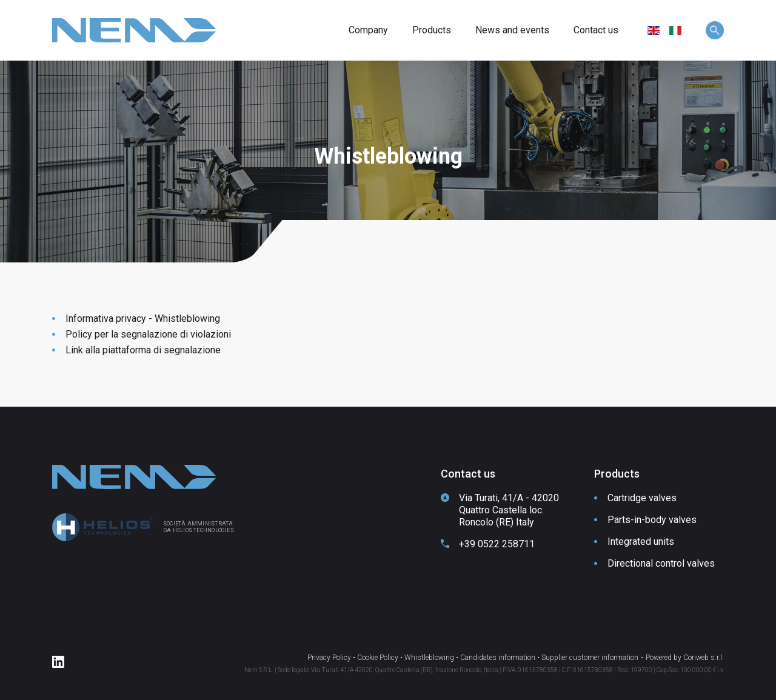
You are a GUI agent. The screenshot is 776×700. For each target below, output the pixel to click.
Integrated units (641, 542)
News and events (512, 30)
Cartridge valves (642, 498)
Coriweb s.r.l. (704, 658)
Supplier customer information (590, 658)
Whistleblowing (429, 658)
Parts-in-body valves (652, 520)
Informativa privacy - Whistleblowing (143, 318)
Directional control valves (661, 563)
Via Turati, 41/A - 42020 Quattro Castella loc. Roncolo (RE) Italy (509, 510)
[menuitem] (654, 31)
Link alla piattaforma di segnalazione (143, 350)
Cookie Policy (378, 658)
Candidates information (498, 658)
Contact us (596, 30)
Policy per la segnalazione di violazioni (148, 334)
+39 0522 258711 (497, 544)
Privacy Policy (329, 658)
